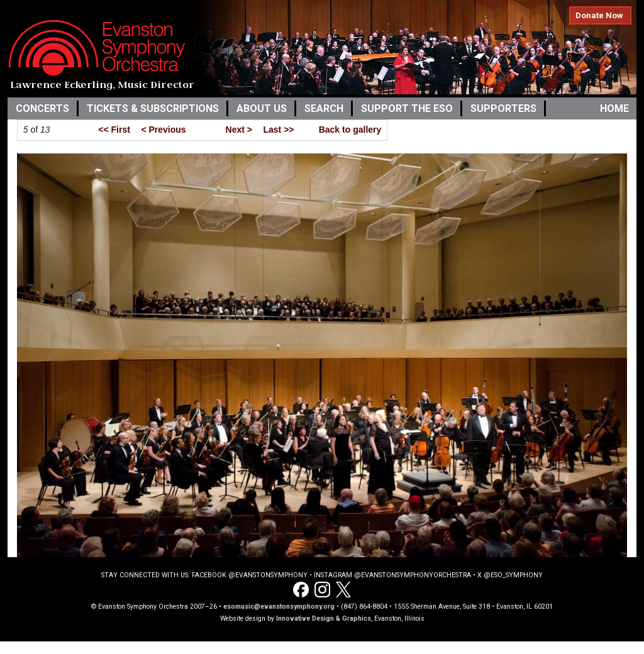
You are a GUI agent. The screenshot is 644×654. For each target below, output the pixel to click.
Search (324, 108)
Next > (239, 130)
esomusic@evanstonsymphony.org (279, 607)
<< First (114, 130)
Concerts (42, 108)
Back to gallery (350, 130)
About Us (262, 108)
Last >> (278, 130)
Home (614, 108)
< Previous (163, 130)
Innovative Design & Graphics (324, 618)
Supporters (503, 108)
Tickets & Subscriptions (153, 108)
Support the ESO (407, 108)
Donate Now (599, 15)
